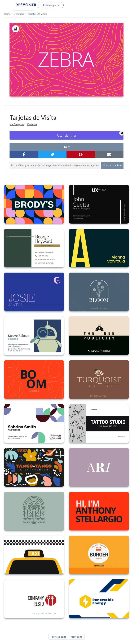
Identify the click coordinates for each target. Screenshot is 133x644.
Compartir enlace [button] (112, 165)
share (66, 147)
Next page (77, 637)
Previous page (58, 637)
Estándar (32, 124)
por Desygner (17, 124)
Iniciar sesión (24, 5)
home (7, 14)
